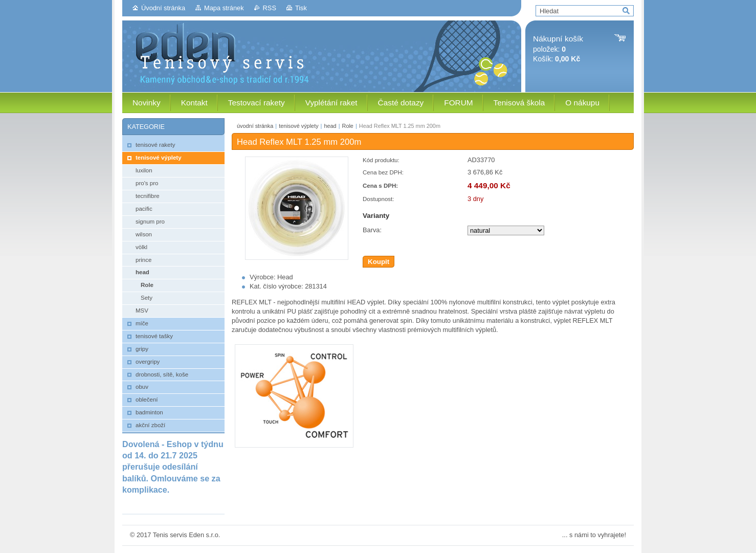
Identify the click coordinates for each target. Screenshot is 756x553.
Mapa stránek (224, 8)
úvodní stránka (255, 126)
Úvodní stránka (163, 8)
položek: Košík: (558, 49)
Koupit (379, 262)
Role (348, 126)
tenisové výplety (298, 126)
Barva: (372, 230)
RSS (270, 8)
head (330, 126)
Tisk (301, 8)
